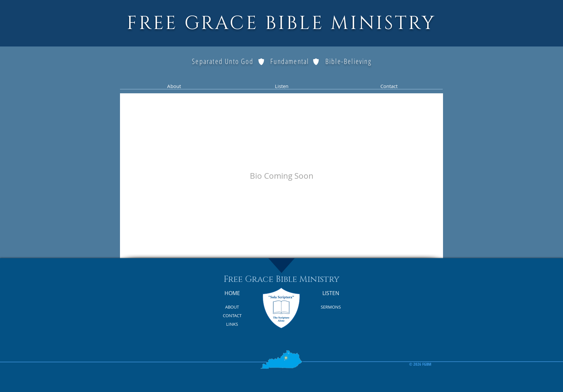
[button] (174, 88)
